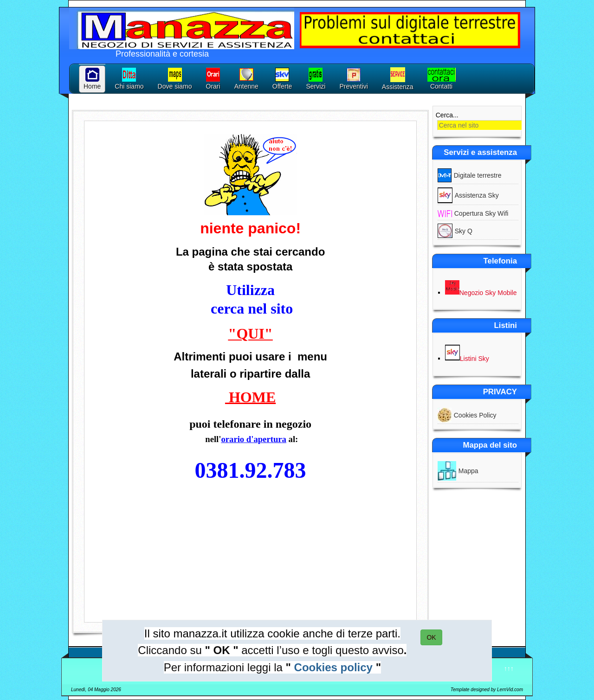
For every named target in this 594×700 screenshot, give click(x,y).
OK (431, 637)
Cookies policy (333, 667)
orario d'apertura (253, 439)
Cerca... (447, 115)
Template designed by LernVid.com (487, 690)
